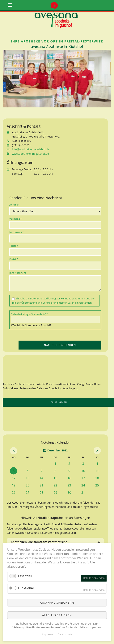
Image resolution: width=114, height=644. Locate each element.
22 (55, 485)
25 (97, 485)
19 (14, 485)
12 (14, 478)
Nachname (17, 232)
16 (69, 478)
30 (69, 492)
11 (97, 471)
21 (42, 485)
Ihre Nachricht (18, 273)
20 (28, 485)
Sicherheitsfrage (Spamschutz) (29, 314)
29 (55, 492)
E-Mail (15, 259)
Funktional (26, 588)
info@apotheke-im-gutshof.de (31, 149)
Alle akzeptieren (57, 615)
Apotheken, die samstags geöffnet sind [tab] (39, 542)
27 (28, 492)
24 (83, 485)
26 (14, 492)
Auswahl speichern (57, 602)
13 (28, 478)
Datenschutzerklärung (43, 298)
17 (83, 478)
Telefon (14, 246)
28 (42, 492)
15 (55, 478)
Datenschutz (65, 634)
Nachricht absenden (60, 345)
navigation (10, 5)
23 (69, 485)
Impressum (49, 634)
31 (83, 492)
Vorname (16, 219)
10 (83, 471)
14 (42, 478)
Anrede (15, 205)
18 (97, 478)
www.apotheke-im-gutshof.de (30, 154)
